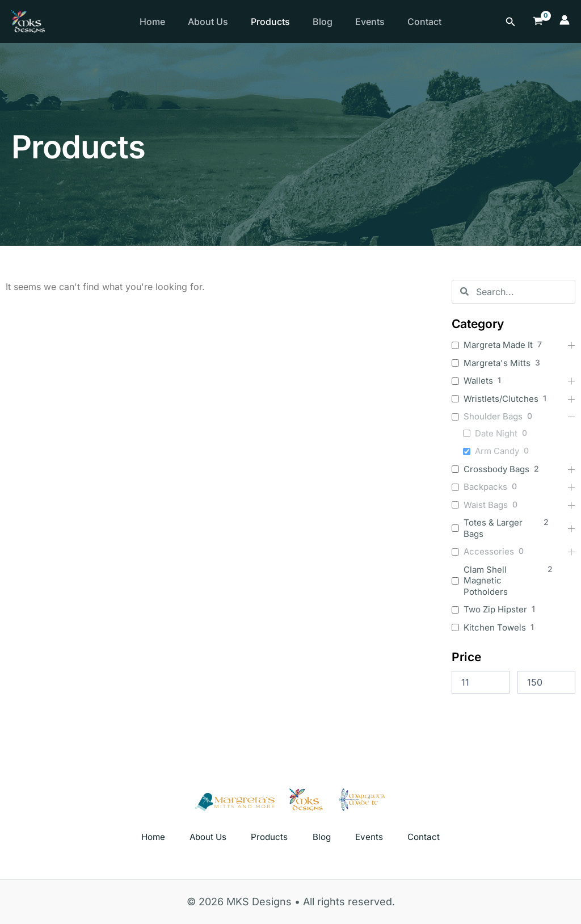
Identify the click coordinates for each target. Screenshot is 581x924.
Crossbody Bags (496, 469)
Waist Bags (486, 505)
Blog (338, 22)
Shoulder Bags (493, 416)
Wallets (478, 381)
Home (155, 22)
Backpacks (485, 487)
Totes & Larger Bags (493, 528)
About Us (215, 22)
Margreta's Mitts (497, 363)
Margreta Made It (498, 345)
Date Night (496, 433)
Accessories (489, 551)
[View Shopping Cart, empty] (538, 21)
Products (282, 22)
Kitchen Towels (495, 627)
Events (390, 22)
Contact (449, 22)
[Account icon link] (565, 22)
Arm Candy (497, 451)
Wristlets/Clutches (501, 399)
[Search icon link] (511, 22)
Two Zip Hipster (495, 609)
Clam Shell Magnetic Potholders (486, 581)
